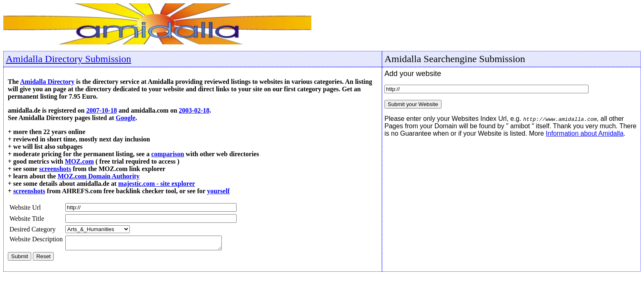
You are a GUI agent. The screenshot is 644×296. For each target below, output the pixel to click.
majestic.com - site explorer (157, 184)
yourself (218, 191)
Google (126, 118)
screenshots (55, 169)
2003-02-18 (194, 110)
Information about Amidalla (585, 133)
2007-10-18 (102, 110)
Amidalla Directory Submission (68, 59)
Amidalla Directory (47, 82)
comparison (168, 154)
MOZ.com (79, 161)
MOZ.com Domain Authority (99, 176)
